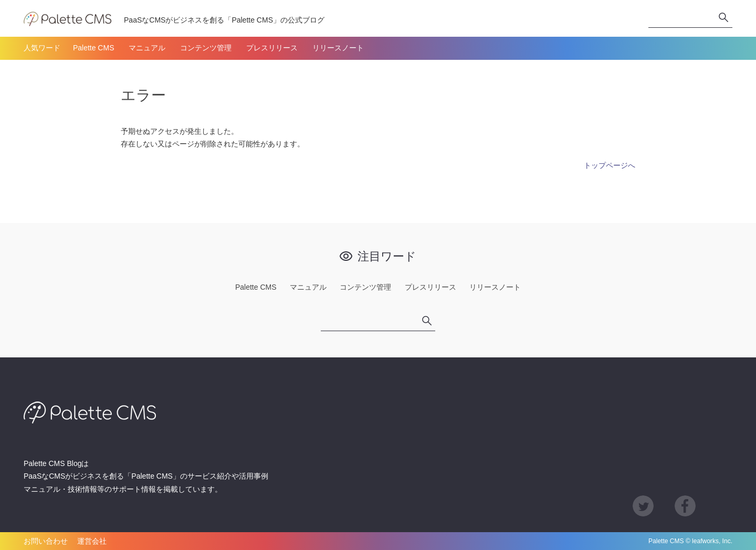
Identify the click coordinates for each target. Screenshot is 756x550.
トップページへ (610, 165)
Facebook (685, 506)
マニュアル (147, 48)
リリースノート (338, 48)
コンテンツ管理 (206, 48)
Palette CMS (94, 48)
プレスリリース (272, 48)
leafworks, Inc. (712, 541)
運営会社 (92, 541)
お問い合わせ (46, 541)
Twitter (643, 506)
